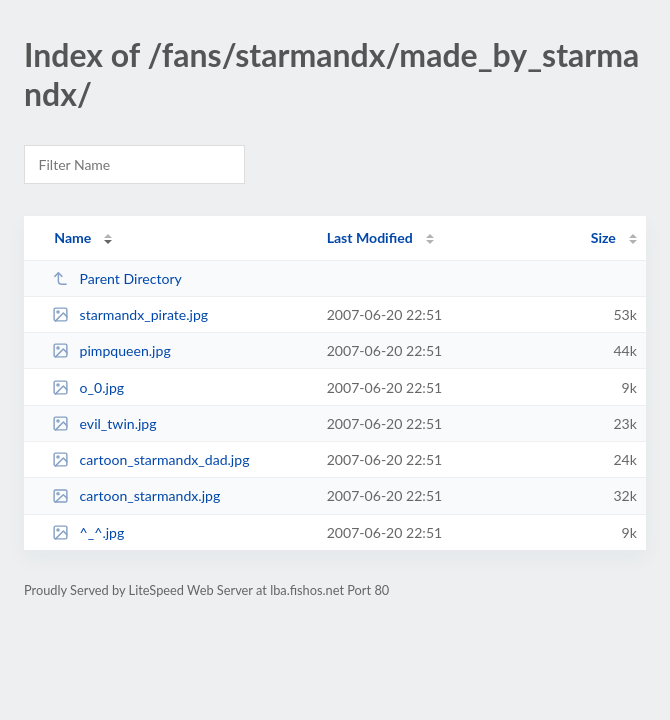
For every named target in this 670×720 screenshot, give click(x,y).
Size (603, 237)
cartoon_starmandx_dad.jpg (150, 459)
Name (72, 237)
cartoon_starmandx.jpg (136, 495)
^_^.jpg (88, 532)
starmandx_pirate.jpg (130, 314)
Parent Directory (117, 278)
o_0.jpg (88, 387)
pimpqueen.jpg (111, 350)
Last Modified (370, 237)
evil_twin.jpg (104, 423)
